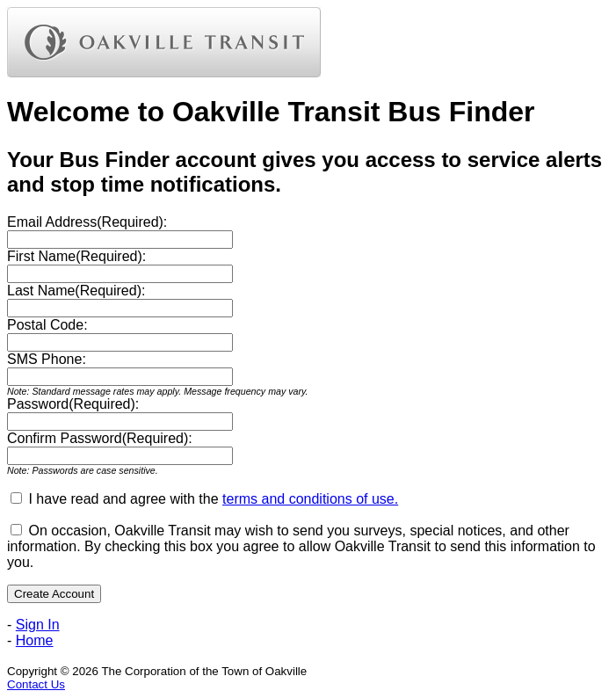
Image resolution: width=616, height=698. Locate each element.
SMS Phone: (47, 359)
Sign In (38, 625)
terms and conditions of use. (310, 499)
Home (35, 640)
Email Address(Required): (87, 222)
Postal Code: (47, 325)
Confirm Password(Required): (100, 438)
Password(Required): (73, 404)
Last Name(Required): (76, 291)
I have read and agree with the (213, 499)
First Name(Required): (76, 256)
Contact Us (36, 684)
